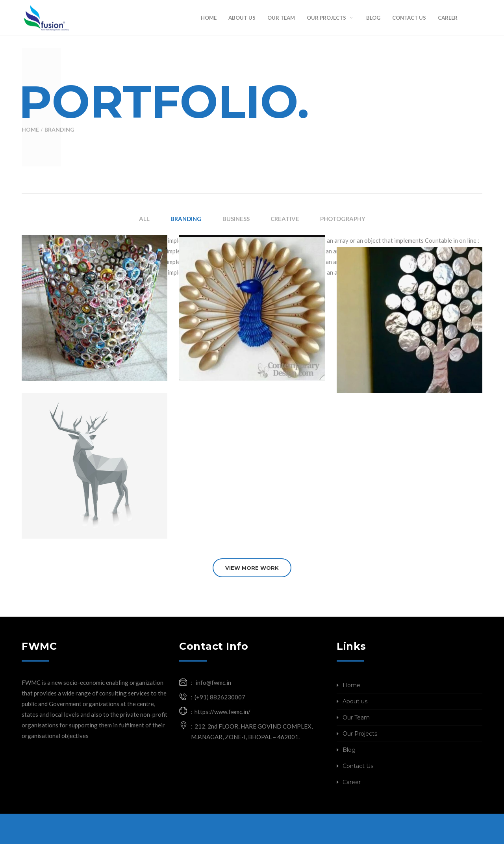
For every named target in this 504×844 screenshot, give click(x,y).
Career (352, 782)
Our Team (356, 718)
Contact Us (358, 766)
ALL (144, 219)
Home (30, 129)
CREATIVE (285, 219)
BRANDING (186, 219)
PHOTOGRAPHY (343, 219)
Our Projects (360, 734)
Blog (349, 750)
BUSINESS (236, 219)
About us (355, 701)
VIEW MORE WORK (252, 568)
